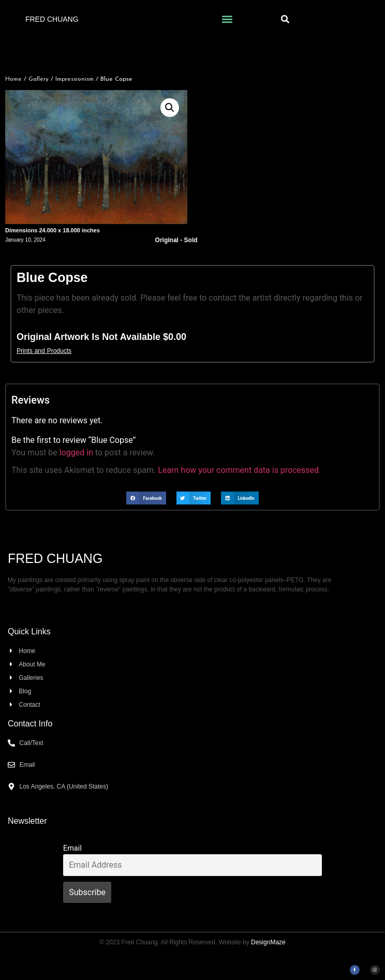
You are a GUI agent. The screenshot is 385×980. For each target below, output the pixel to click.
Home (13, 79)
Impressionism (75, 79)
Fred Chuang (52, 19)
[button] (227, 19)
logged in (76, 452)
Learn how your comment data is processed (238, 470)
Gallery (39, 79)
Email (72, 848)
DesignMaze (268, 942)
